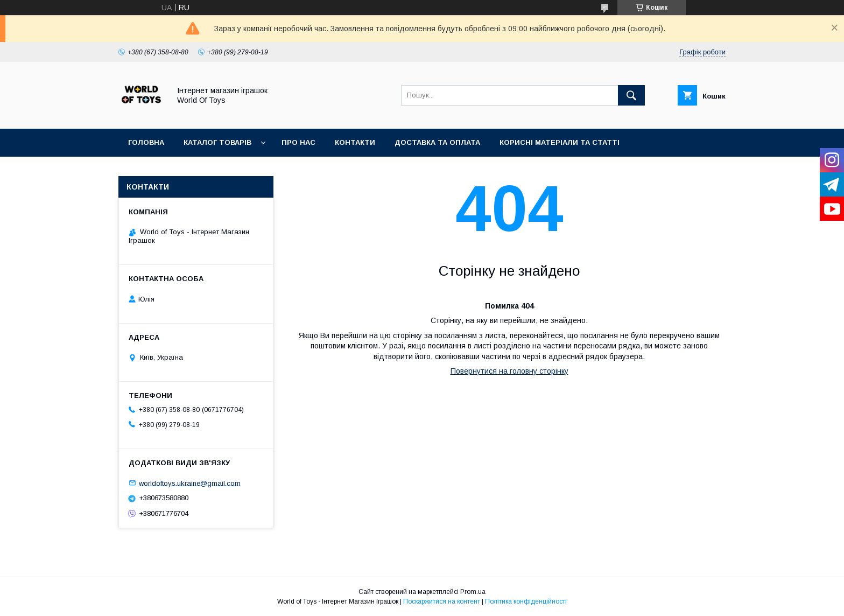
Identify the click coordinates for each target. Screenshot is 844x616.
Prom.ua (473, 592)
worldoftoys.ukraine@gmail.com (190, 483)
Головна (146, 142)
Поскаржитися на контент (442, 601)
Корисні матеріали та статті (560, 142)
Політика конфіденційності (526, 601)
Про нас (298, 142)
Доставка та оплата (437, 142)
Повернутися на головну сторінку (509, 371)
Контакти (355, 142)
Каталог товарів (217, 142)
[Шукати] (631, 95)
